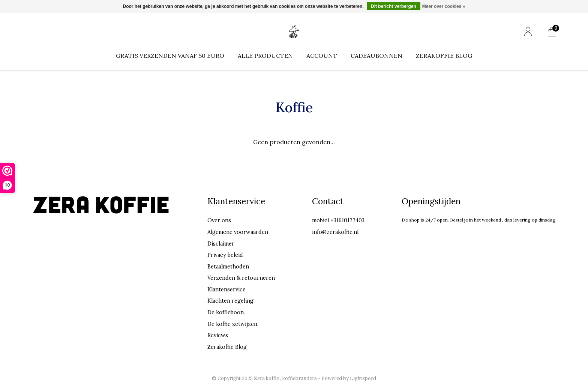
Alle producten (265, 56)
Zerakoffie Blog (444, 56)
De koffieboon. (226, 312)
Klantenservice (226, 289)
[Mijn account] (528, 32)
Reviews (218, 335)
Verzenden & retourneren (241, 278)
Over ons (219, 220)
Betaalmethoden (228, 267)
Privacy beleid (225, 255)
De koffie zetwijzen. (233, 324)
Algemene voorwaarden (238, 232)
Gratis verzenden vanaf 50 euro (170, 56)
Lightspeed (363, 378)
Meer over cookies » (444, 6)
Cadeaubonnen (376, 56)
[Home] (294, 31)
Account (322, 56)
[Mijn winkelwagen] (552, 32)
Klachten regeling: (231, 301)
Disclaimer (221, 244)
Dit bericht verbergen (394, 6)
